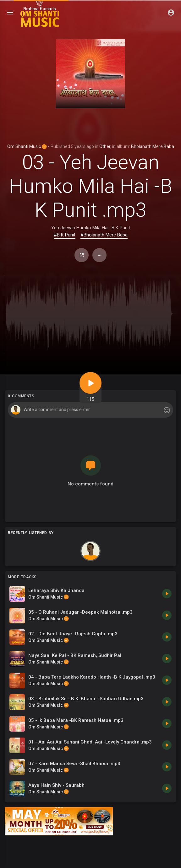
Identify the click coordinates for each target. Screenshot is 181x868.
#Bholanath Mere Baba (104, 235)
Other (105, 146)
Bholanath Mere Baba (153, 146)
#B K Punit (65, 235)
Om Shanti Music (27, 146)
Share (82, 255)
